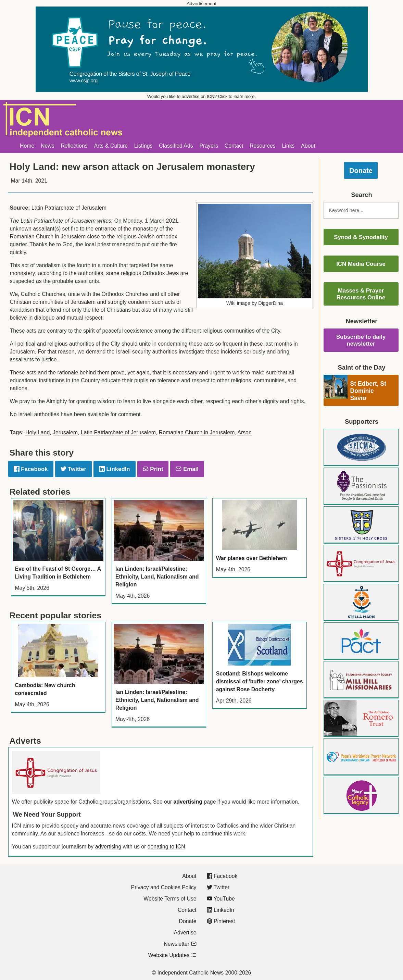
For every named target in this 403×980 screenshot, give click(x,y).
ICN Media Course (361, 264)
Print (153, 469)
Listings (143, 146)
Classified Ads (176, 146)
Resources (263, 146)
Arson (244, 432)
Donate (361, 171)
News (48, 146)
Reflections (74, 146)
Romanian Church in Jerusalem (197, 432)
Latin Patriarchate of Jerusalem (118, 432)
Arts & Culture (111, 146)
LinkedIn (115, 469)
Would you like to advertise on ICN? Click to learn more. (201, 96)
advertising (188, 802)
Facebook (31, 469)
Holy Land (37, 432)
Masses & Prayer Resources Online (361, 294)
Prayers (209, 146)
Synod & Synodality (361, 237)
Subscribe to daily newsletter (361, 340)
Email (187, 469)
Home (27, 146)
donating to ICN (166, 847)
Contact (234, 146)
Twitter (73, 469)
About (308, 146)
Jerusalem (65, 432)
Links (288, 146)
